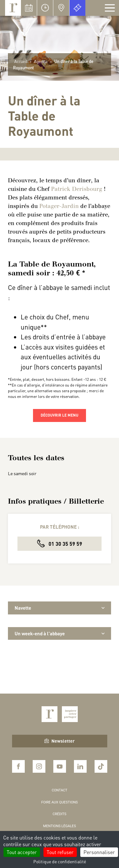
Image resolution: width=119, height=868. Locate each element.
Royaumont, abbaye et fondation (13, 8)
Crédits (60, 814)
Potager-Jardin (59, 206)
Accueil (21, 61)
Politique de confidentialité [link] (60, 861)
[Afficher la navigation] (110, 8)
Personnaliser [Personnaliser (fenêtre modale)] (99, 852)
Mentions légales (60, 826)
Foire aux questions (60, 802)
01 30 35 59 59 (60, 543)
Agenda (41, 61)
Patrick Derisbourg (77, 189)
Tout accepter (22, 852)
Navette (60, 608)
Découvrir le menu (60, 415)
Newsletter (60, 741)
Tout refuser (60, 852)
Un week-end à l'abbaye (60, 633)
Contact (60, 790)
